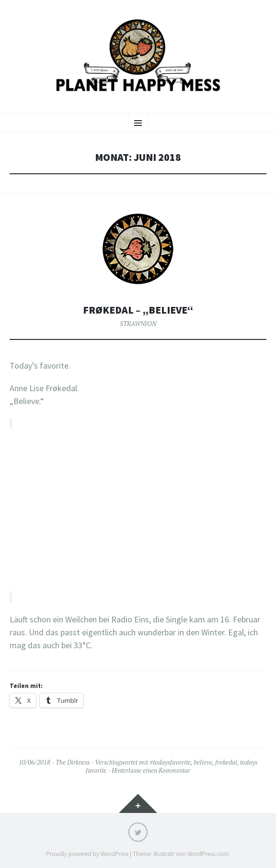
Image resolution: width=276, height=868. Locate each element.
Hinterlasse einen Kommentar (151, 770)
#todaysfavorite (170, 762)
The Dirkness (73, 762)
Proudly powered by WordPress (87, 854)
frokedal (226, 762)
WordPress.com (208, 854)
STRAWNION (138, 324)
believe (203, 762)
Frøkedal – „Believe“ (138, 310)
